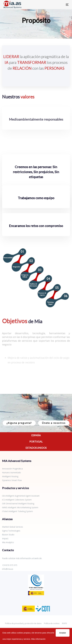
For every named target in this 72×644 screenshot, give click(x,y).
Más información (38, 639)
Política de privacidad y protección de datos (23, 623)
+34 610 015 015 (10, 565)
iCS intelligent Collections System (17, 500)
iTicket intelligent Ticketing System (17, 511)
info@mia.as (8, 569)
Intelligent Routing (10, 476)
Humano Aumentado (11, 473)
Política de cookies (52, 623)
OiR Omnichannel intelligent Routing (18, 504)
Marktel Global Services (13, 527)
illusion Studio (8, 535)
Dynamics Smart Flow (12, 480)
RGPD (64, 623)
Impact (5, 538)
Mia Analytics (8, 542)
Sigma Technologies (11, 531)
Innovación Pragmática (12, 469)
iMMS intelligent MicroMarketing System (20, 507)
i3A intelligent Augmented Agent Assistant (21, 496)
